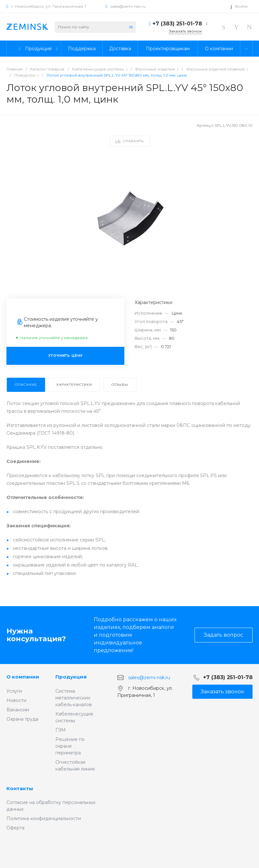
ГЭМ (61, 730)
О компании (23, 677)
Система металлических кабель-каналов (74, 698)
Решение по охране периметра (70, 746)
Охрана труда (22, 719)
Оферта (15, 828)
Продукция (71, 677)
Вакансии (18, 710)
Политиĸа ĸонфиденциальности (44, 818)
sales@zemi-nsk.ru (128, 6)
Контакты (20, 788)
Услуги (14, 691)
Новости (16, 700)
